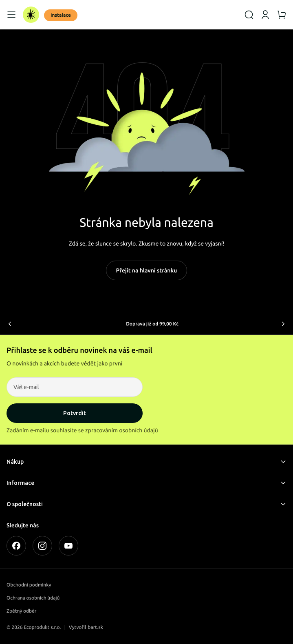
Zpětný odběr (21, 611)
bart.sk (95, 627)
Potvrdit (75, 413)
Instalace (61, 15)
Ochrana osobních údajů (33, 598)
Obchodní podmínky (29, 585)
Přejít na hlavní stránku (147, 270)
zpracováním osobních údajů (122, 430)
